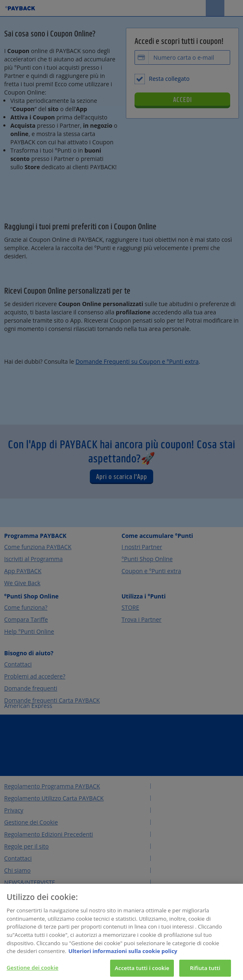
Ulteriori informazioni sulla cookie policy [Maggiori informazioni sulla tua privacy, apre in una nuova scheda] (123, 956)
